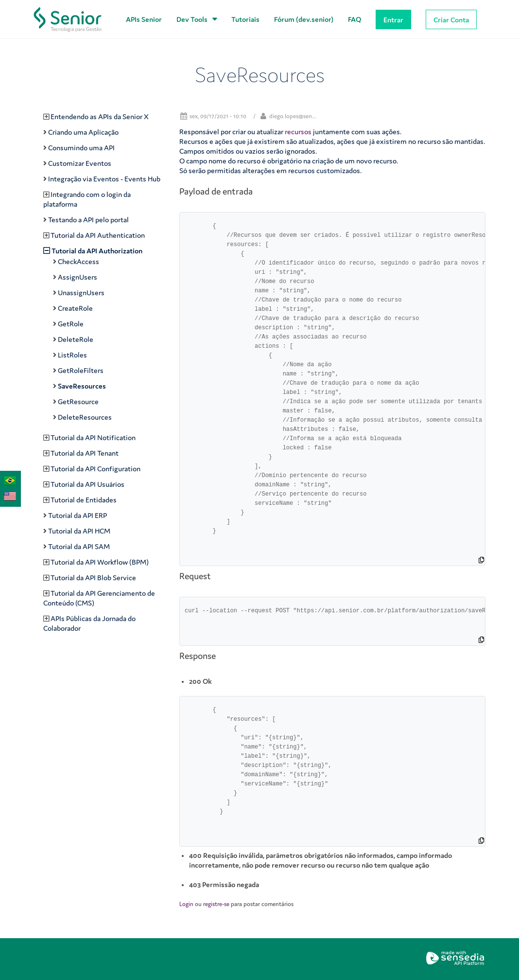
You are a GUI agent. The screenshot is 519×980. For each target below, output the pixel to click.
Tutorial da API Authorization (97, 251)
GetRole (71, 324)
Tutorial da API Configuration (95, 469)
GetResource (78, 401)
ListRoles (72, 355)
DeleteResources (85, 417)
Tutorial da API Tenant (85, 453)
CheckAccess (78, 261)
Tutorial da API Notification (93, 437)
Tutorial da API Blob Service (93, 578)
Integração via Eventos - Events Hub (104, 179)
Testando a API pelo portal (88, 220)
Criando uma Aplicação (83, 132)
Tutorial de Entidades (84, 500)
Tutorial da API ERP (78, 515)
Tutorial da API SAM (79, 546)
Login (186, 904)
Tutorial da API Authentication (98, 235)
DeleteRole (76, 339)
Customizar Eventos (80, 163)
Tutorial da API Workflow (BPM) (100, 562)
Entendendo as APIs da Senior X (100, 116)
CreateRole (75, 308)
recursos (298, 132)
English (8, 495)
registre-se (216, 904)
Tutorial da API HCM (79, 531)
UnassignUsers (81, 293)
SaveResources (82, 386)
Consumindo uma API (81, 148)
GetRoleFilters (81, 370)
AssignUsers (78, 277)
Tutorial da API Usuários (87, 484)
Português (8, 480)
